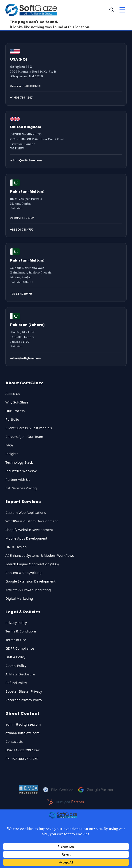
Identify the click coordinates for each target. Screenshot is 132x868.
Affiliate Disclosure (20, 674)
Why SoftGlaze (17, 402)
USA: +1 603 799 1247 (22, 750)
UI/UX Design (16, 547)
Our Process (15, 411)
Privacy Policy (16, 623)
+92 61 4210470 (21, 294)
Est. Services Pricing (21, 488)
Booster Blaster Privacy (24, 691)
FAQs (9, 445)
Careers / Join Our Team (24, 436)
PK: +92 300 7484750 (22, 759)
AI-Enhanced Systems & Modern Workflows (40, 555)
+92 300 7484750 (22, 229)
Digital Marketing (19, 598)
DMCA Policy (15, 657)
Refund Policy (16, 683)
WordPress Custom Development (32, 521)
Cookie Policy (16, 665)
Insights (12, 454)
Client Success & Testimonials (29, 428)
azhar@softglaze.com (25, 358)
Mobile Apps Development (26, 538)
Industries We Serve (21, 471)
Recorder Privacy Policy (24, 700)
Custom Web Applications (26, 512)
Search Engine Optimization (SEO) (32, 564)
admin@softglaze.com (26, 160)
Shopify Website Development (29, 530)
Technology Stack (19, 462)
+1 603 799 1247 (21, 97)
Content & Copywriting (23, 573)
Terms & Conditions (21, 631)
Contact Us (14, 741)
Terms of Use (16, 640)
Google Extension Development (30, 581)
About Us (13, 394)
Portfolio (12, 419)
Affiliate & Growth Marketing (28, 590)
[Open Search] (111, 10)
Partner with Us (18, 479)
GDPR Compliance (20, 648)
